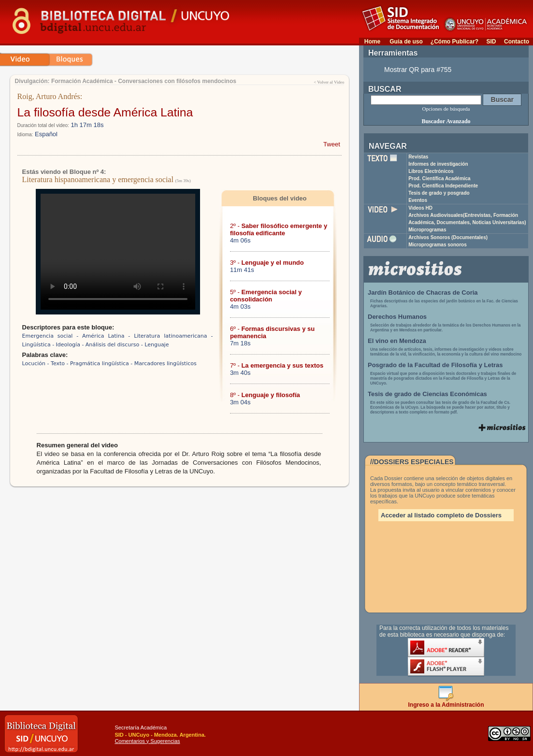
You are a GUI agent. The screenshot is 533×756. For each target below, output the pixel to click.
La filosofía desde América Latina (105, 112)
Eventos (418, 200)
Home (372, 42)
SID (491, 42)
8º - (265, 395)
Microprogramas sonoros (438, 245)
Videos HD (420, 208)
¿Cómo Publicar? (454, 42)
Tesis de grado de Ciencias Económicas (427, 394)
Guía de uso (406, 42)
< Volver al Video (329, 82)
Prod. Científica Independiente (443, 186)
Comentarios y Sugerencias (147, 741)
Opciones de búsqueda (446, 109)
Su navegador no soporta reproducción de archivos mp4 (118, 252)
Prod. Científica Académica (439, 178)
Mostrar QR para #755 (418, 70)
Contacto (517, 42)
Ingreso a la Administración (446, 702)
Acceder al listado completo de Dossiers (441, 515)
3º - (267, 263)
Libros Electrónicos (431, 171)
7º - (277, 365)
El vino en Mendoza (397, 341)
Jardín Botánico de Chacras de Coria (423, 292)
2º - (279, 229)
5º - (266, 296)
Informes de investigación (438, 164)
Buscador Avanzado (446, 121)
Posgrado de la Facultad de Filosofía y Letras (435, 365)
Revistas (418, 157)
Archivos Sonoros (448, 237)
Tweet (332, 144)
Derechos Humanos (397, 317)
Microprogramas (427, 230)
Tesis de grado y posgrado (439, 193)
